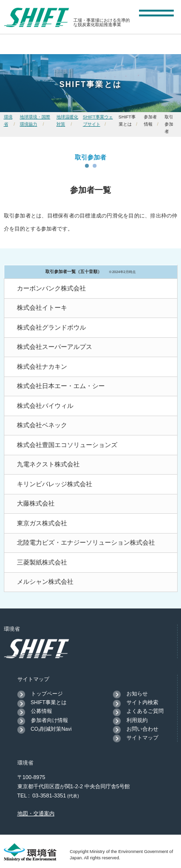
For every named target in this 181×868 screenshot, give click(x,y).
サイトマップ (142, 738)
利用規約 (137, 720)
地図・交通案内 (36, 813)
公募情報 (42, 711)
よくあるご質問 (145, 711)
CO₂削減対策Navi (51, 729)
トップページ (47, 694)
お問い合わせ (142, 729)
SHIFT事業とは (49, 702)
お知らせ (137, 694)
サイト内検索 (142, 702)
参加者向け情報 (49, 720)
